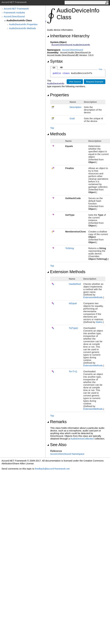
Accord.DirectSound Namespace (67, 454)
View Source (75, 82)
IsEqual (73, 303)
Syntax (55, 61)
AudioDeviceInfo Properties (23, 24)
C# (54, 68)
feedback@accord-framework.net (52, 469)
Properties (58, 95)
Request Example (95, 82)
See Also (57, 445)
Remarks (57, 422)
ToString (70, 248)
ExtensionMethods (93, 297)
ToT (73, 371)
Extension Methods (66, 272)
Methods (57, 134)
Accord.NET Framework (16, 9)
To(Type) (73, 328)
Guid (72, 118)
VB (61, 67)
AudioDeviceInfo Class (19, 20)
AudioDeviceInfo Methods (22, 28)
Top (52, 128)
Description (75, 107)
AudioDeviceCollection (82, 439)
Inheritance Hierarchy (68, 36)
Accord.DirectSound (14, 16)
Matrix (99, 322)
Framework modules (14, 13)
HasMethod (75, 284)
